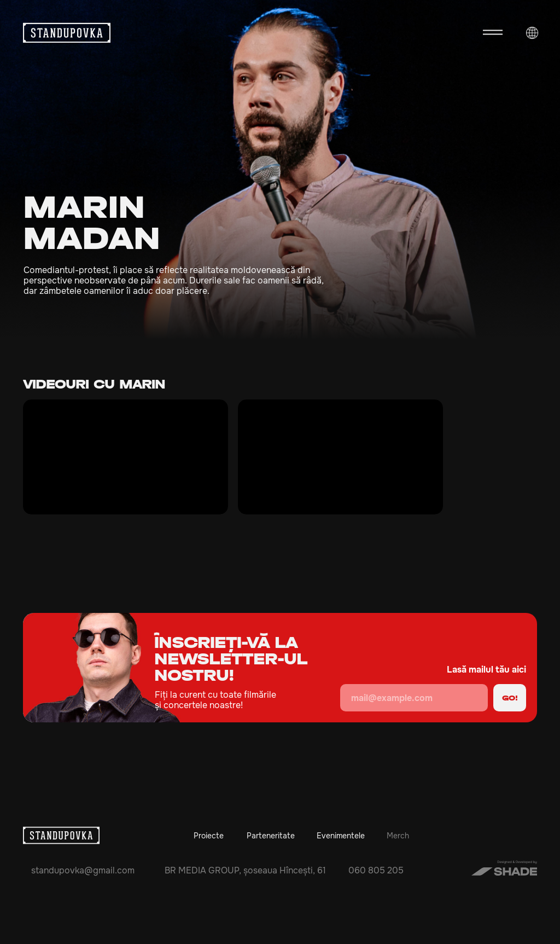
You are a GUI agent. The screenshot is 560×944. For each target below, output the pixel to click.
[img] (530, 298)
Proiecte (209, 836)
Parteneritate (271, 836)
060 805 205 (376, 870)
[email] (414, 698)
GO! (510, 698)
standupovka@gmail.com (83, 870)
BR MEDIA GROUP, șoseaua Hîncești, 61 (245, 870)
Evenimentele (341, 836)
